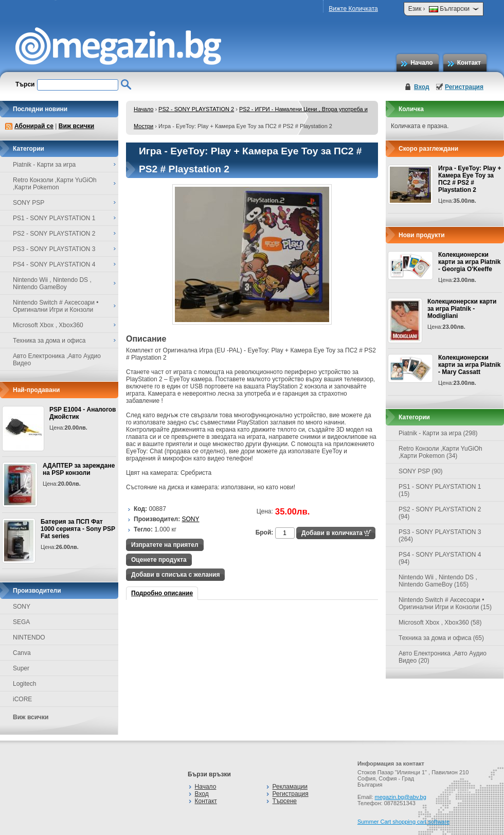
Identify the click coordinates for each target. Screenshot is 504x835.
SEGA (21, 622)
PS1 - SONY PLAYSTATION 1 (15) (440, 490)
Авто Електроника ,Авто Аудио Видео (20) (443, 657)
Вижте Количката (353, 9)
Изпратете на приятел (165, 545)
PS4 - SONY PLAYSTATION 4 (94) (440, 558)
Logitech (24, 684)
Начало (421, 63)
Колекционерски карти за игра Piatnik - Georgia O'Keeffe (469, 262)
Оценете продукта (159, 560)
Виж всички (76, 126)
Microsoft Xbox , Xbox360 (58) (440, 623)
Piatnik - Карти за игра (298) (438, 433)
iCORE (22, 699)
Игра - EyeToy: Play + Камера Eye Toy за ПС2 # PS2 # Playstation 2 (470, 179)
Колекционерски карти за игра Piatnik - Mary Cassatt (469, 365)
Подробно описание (162, 593)
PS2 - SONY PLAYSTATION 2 (196, 109)
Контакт (469, 63)
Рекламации (290, 787)
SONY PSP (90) (421, 471)
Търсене (285, 801)
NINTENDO (29, 637)
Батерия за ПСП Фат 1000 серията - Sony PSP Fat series (78, 529)
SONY (22, 607)
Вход (422, 87)
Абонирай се (34, 126)
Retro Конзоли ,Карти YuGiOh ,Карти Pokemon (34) (440, 452)
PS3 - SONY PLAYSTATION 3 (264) (440, 536)
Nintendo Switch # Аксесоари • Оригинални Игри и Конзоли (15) (445, 603)
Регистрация (464, 87)
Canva (22, 653)
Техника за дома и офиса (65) (441, 638)
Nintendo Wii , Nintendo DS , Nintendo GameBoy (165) (438, 581)
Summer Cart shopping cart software (403, 822)
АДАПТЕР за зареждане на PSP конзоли (79, 469)
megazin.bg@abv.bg (401, 797)
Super (21, 668)
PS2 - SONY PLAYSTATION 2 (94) (440, 513)
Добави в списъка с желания (175, 575)
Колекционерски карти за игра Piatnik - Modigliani (462, 309)
